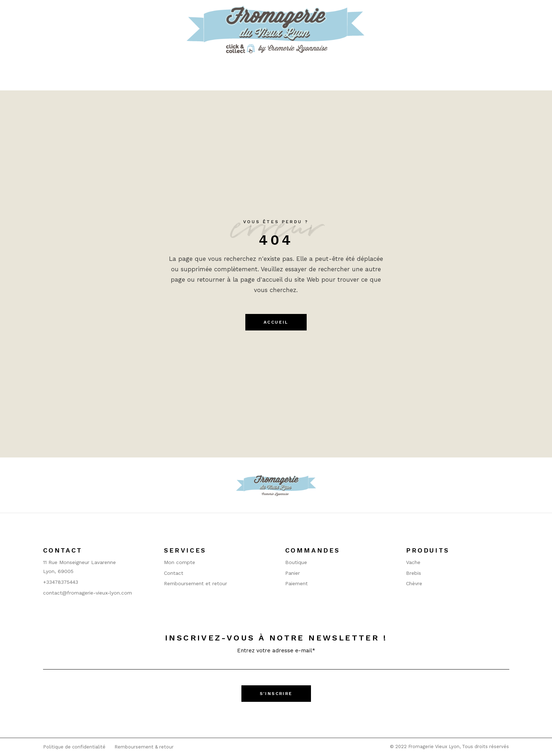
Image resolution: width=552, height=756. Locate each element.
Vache (413, 562)
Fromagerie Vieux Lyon (434, 746)
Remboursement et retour (195, 583)
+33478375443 (61, 582)
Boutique (296, 562)
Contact (174, 573)
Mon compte (180, 562)
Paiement (296, 583)
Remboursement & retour (144, 747)
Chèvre (414, 583)
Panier (292, 573)
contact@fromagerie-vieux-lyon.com (88, 593)
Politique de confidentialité (74, 747)
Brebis (414, 573)
